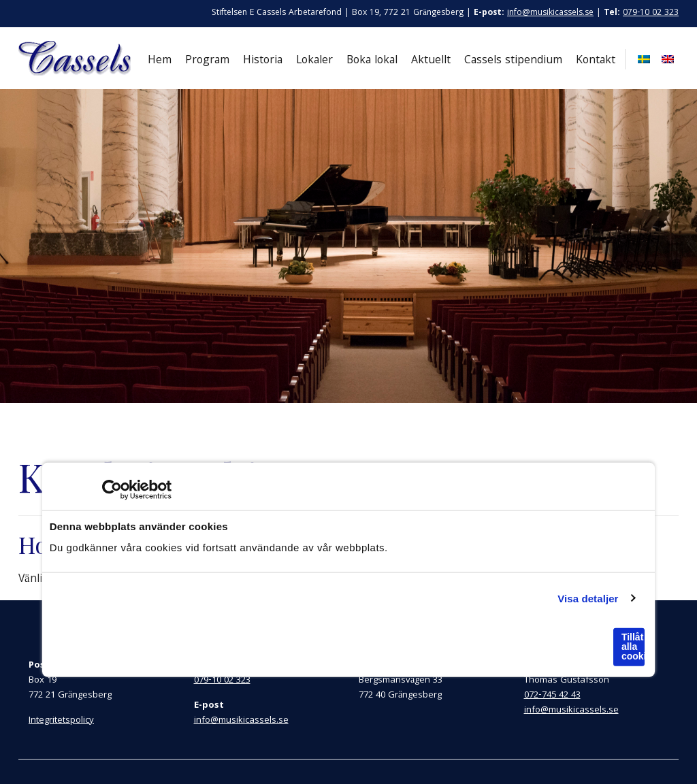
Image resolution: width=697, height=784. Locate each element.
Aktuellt (431, 61)
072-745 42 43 (552, 696)
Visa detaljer (588, 598)
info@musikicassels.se (550, 13)
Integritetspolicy (61, 721)
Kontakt (596, 61)
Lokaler (314, 61)
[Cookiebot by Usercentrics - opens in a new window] (112, 490)
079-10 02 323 (651, 13)
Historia (263, 61)
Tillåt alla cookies (633, 647)
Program (207, 61)
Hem (160, 61)
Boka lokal (372, 61)
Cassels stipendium (513, 61)
